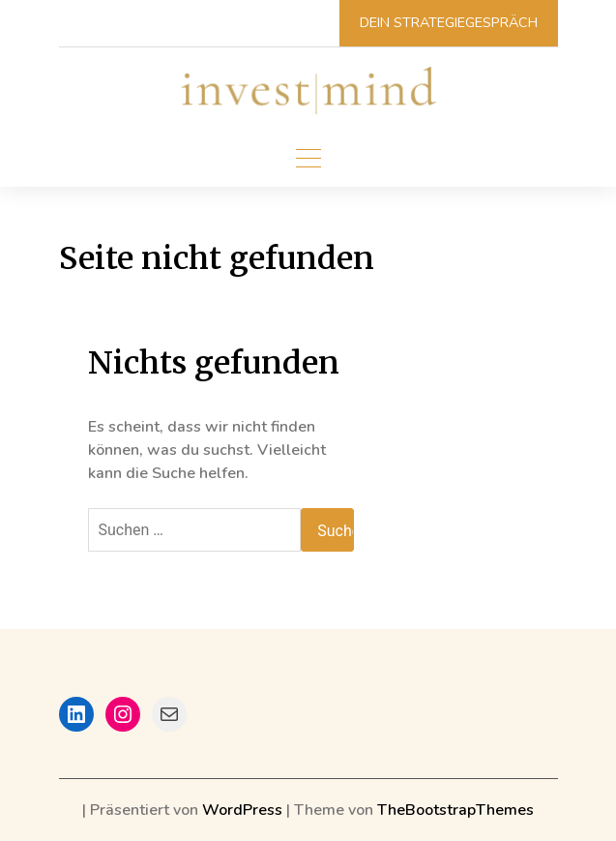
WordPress (242, 810)
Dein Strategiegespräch (449, 22)
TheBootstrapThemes (455, 810)
